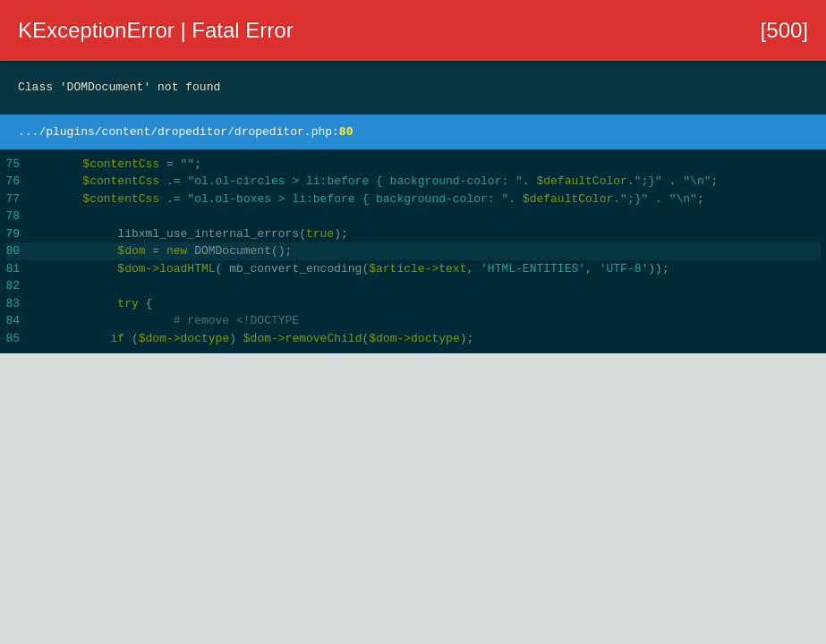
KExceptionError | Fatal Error (156, 30)
